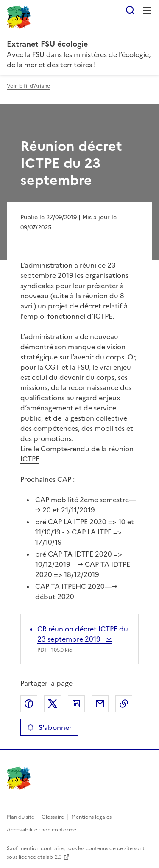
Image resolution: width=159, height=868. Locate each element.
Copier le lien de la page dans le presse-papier (124, 704)
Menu (147, 10)
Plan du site (21, 817)
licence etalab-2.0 (40, 857)
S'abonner (49, 727)
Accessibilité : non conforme (42, 830)
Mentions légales (91, 817)
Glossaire (53, 817)
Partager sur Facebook (29, 704)
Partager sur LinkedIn (76, 704)
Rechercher (130, 10)
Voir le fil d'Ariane (28, 86)
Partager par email (100, 704)
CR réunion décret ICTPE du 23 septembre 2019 (83, 634)
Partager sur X (53, 704)
